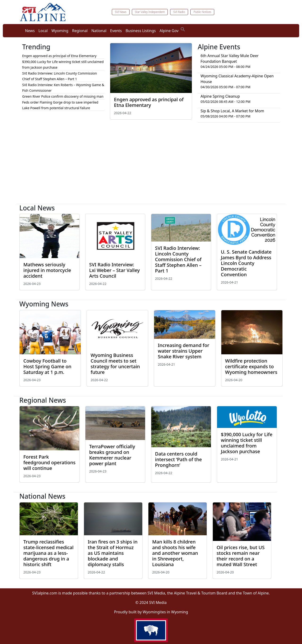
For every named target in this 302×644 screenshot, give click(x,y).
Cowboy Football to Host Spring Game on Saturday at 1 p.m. (47, 366)
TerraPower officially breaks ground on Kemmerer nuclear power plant (112, 455)
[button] (183, 29)
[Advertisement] (151, 165)
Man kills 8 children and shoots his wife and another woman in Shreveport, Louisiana (175, 553)
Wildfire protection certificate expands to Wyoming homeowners (251, 366)
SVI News (121, 12)
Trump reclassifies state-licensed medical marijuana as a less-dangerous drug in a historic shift (48, 553)
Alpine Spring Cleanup (220, 96)
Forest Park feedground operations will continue (49, 462)
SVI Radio (179, 12)
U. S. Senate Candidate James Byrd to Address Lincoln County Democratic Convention (246, 263)
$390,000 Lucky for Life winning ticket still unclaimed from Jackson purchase (247, 443)
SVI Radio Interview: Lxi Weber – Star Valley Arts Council (114, 270)
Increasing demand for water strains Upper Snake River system (184, 351)
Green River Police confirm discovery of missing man (63, 96)
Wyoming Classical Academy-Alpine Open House (237, 79)
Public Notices (202, 12)
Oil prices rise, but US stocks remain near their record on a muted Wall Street (241, 556)
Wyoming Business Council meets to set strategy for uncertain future (115, 364)
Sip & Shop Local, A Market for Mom (232, 111)
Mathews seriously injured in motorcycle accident (47, 270)
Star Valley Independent (150, 12)
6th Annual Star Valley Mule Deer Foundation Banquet (230, 59)
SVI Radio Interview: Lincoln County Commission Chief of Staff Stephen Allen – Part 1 (178, 259)
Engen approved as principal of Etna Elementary (149, 102)
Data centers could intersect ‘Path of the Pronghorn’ (178, 459)
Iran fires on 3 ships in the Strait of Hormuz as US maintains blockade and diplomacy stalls (113, 553)
